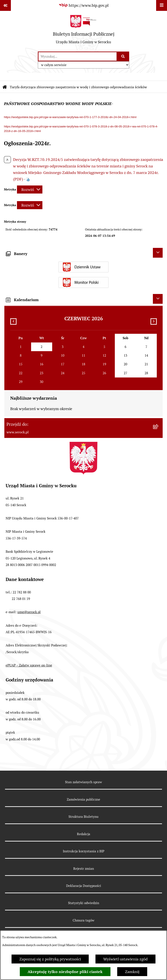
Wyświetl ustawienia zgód (125, 959)
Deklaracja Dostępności (84, 886)
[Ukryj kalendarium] (158, 299)
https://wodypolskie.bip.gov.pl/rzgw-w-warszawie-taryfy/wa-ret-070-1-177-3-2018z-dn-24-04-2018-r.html (70, 117)
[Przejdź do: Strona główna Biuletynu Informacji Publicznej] (5, 87)
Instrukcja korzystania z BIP (84, 851)
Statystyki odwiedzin (84, 903)
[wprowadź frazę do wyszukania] (78, 56)
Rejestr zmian (84, 869)
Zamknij (132, 972)
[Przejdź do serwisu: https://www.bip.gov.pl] (83, 5)
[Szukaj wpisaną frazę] (123, 56)
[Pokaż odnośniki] (5, 5)
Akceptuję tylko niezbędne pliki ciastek (65, 972)
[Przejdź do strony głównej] (84, 31)
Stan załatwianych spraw (83, 782)
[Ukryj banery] (158, 253)
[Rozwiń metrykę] (30, 189)
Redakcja (84, 834)
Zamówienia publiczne (83, 799)
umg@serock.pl (29, 612)
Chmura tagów (83, 920)
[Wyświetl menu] (162, 5)
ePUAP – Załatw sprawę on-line (29, 665)
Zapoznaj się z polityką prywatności (50, 959)
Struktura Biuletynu (83, 817)
